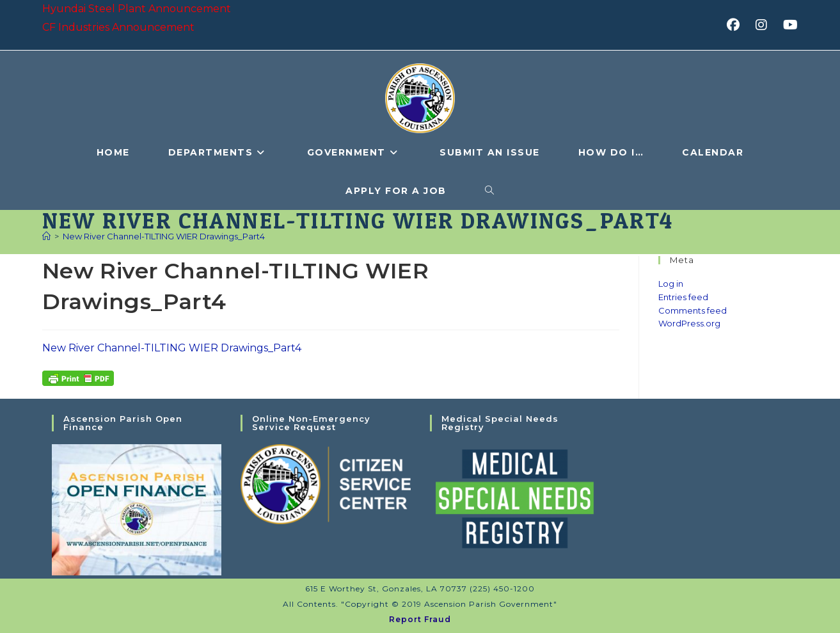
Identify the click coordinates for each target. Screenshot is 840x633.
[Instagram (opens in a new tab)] (765, 25)
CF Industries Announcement (118, 27)
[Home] (46, 236)
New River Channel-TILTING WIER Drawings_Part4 (164, 236)
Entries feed (683, 297)
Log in (671, 284)
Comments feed (693, 310)
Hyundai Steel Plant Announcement (137, 9)
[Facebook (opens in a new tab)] (737, 25)
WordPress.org (689, 323)
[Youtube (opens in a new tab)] (788, 25)
